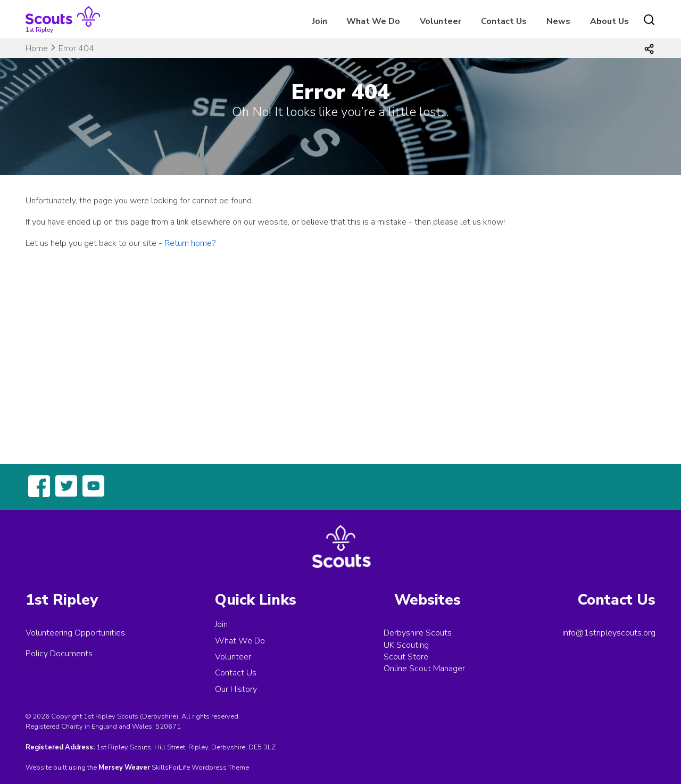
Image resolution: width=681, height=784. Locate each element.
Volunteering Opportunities (75, 633)
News (558, 21)
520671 (168, 727)
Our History (236, 689)
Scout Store (406, 657)
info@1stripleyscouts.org (609, 633)
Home (37, 48)
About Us (609, 21)
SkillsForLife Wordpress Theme (200, 768)
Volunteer (441, 21)
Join (320, 21)
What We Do (373, 21)
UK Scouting (406, 645)
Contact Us (504, 21)
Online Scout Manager (424, 669)
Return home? (190, 243)
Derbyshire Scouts (418, 633)
